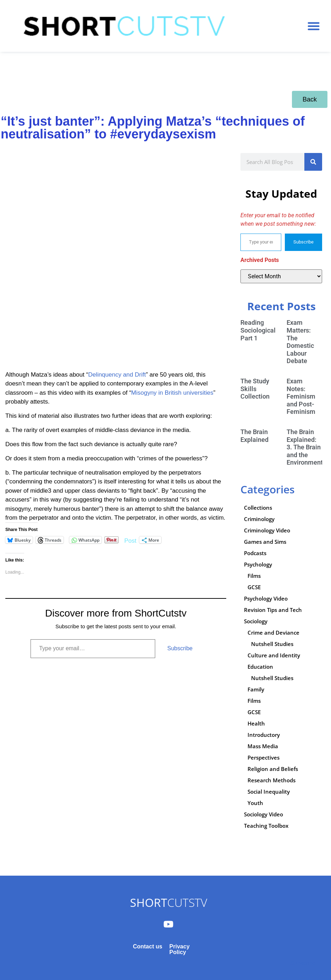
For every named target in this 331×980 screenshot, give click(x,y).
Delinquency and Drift (117, 375)
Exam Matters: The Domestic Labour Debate (300, 342)
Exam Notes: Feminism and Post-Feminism (301, 396)
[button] (314, 26)
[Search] (313, 162)
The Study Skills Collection (255, 389)
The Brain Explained (254, 436)
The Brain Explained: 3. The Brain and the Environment (305, 447)
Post (130, 540)
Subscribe (180, 648)
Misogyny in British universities (172, 393)
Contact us (148, 946)
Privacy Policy (180, 949)
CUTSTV (169, 902)
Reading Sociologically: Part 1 (261, 330)
